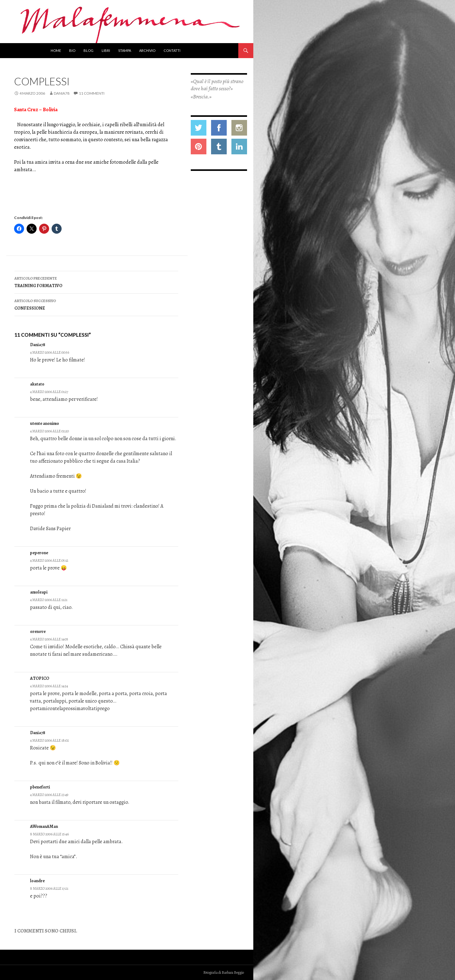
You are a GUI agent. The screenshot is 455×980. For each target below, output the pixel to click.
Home (56, 50)
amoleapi (39, 592)
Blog (88, 50)
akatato (37, 384)
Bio (72, 50)
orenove (38, 632)
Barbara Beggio (233, 973)
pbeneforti (40, 787)
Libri (106, 50)
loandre (37, 881)
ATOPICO (40, 678)
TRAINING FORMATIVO (96, 282)
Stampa (125, 50)
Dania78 (62, 93)
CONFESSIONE (96, 304)
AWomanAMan (44, 826)
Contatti (172, 50)
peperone (39, 553)
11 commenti (92, 93)
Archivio (147, 50)
